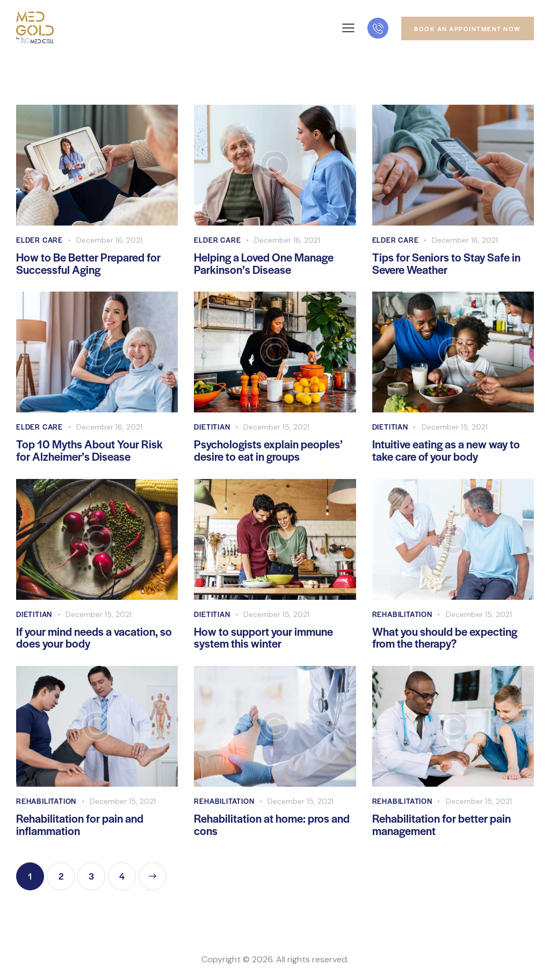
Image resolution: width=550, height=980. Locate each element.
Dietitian (212, 427)
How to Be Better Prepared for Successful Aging (88, 264)
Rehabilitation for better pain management (442, 825)
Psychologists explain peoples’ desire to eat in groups (268, 451)
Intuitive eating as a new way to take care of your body (446, 451)
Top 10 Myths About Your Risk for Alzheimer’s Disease (89, 451)
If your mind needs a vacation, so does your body (94, 638)
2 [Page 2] (67, 872)
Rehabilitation (402, 614)
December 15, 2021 (276, 427)
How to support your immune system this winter (263, 638)
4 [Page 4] (128, 872)
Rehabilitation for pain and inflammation (80, 825)
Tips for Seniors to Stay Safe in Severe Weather (446, 264)
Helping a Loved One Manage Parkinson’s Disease (264, 264)
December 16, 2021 (109, 240)
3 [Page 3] (97, 872)
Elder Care (39, 240)
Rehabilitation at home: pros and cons (272, 825)
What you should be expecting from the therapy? (445, 638)
